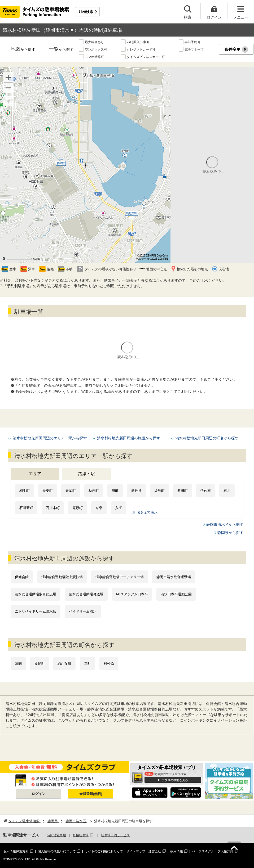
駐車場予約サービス (115, 835)
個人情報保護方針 (16, 851)
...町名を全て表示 (144, 512)
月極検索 (86, 12)
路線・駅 (86, 474)
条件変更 (236, 50)
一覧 (61, 49)
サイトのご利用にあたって (104, 851)
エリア (35, 474)
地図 (23, 49)
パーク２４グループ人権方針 (213, 851)
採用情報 (177, 851)
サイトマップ (136, 851)
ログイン (38, 794)
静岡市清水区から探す (225, 524)
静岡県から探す (230, 533)
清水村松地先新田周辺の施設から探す (129, 438)
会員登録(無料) (91, 794)
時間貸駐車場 (56, 835)
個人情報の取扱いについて (57, 851)
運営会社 (155, 851)
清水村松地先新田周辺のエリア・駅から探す (50, 438)
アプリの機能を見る (175, 780)
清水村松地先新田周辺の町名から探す (207, 438)
